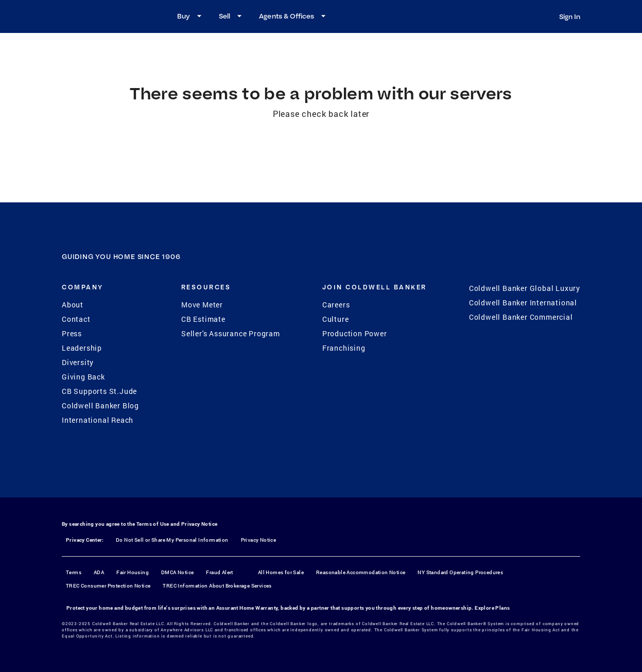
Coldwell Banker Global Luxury (525, 288)
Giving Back (83, 377)
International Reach (98, 420)
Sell (232, 16)
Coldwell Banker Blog (100, 406)
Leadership (82, 348)
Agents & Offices (294, 16)
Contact (76, 319)
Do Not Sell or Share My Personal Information (172, 540)
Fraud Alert (219, 572)
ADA (99, 572)
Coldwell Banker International (523, 303)
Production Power (355, 333)
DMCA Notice (177, 572)
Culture (336, 319)
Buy (191, 16)
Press (72, 333)
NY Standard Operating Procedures (460, 572)
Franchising (344, 348)
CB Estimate (203, 319)
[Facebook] (281, 476)
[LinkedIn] (361, 476)
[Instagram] (308, 476)
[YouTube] (335, 476)
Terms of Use (153, 524)
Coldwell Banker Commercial (521, 317)
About (73, 305)
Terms (74, 572)
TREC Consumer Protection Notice (108, 586)
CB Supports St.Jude (99, 391)
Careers (336, 305)
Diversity (78, 362)
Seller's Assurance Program (231, 333)
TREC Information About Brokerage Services (217, 586)
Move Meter (202, 305)
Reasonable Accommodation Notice (361, 572)
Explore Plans (492, 608)
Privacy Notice (199, 524)
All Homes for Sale (281, 572)
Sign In (570, 16)
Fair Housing (133, 572)
